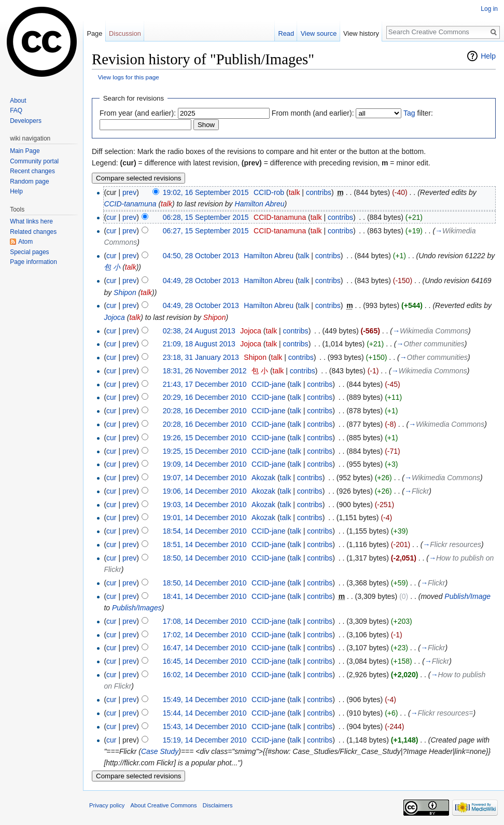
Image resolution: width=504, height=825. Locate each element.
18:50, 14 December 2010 (205, 558)
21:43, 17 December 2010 (205, 384)
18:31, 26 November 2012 (205, 371)
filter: (418, 113)
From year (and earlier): (138, 113)
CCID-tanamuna (130, 204)
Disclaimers (218, 805)
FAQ (16, 110)
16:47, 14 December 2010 (205, 648)
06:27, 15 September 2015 (206, 231)
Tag (409, 113)
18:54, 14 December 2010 (205, 531)
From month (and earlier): (313, 113)
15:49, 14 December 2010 (205, 700)
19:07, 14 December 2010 (205, 478)
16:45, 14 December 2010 (205, 661)
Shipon (125, 292)
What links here (31, 221)
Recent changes (32, 171)
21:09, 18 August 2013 (199, 344)
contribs (319, 192)
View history (361, 33)
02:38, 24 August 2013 (199, 331)
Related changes (33, 232)
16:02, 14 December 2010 (205, 675)
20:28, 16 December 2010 (205, 411)
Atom (25, 242)
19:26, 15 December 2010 (205, 438)
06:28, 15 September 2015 (206, 217)
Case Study (160, 751)
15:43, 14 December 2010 (205, 726)
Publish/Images (137, 608)
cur (111, 217)
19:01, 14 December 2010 (205, 518)
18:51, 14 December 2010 (205, 544)
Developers (26, 121)
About (18, 101)
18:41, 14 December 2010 (205, 596)
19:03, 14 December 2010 (205, 505)
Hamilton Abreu (260, 204)
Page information (33, 262)
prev (129, 192)
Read (286, 33)
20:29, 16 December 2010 (205, 397)
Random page (29, 181)
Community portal (34, 161)
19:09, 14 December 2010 (205, 464)
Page (94, 33)
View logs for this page (129, 77)
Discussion (125, 33)
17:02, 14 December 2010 (205, 635)
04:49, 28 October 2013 (201, 281)
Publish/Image (467, 596)
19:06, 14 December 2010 (205, 491)
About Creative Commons (164, 805)
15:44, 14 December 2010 (205, 713)
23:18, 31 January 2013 (201, 357)
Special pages (29, 252)
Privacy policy (107, 805)
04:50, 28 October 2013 (201, 256)
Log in (489, 9)
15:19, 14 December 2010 (205, 740)
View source (319, 33)
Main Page (25, 151)
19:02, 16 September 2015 (206, 192)
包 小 (112, 267)
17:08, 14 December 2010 (205, 621)
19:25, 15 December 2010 (205, 451)
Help (488, 56)
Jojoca (114, 317)
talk (295, 192)
